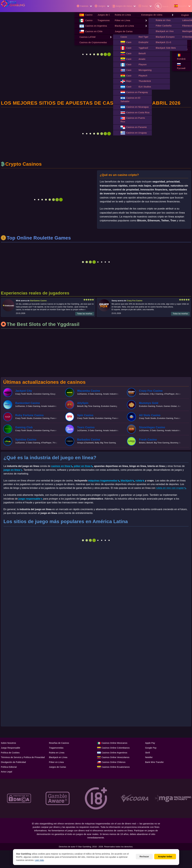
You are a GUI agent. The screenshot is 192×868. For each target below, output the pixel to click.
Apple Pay (150, 743)
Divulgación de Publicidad (13, 762)
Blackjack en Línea (58, 757)
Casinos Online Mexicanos (115, 743)
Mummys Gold (149, 403)
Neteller (149, 757)
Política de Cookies (10, 753)
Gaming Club (24, 428)
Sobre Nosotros (8, 743)
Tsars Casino (86, 428)
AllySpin (83, 403)
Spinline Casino (26, 440)
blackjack (126, 481)
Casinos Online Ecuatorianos (116, 767)
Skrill (148, 753)
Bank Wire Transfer (154, 762)
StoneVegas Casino (152, 428)
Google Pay (151, 748)
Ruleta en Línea (57, 753)
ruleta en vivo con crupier (170, 488)
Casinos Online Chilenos (114, 762)
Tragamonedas (56, 748)
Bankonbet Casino (28, 403)
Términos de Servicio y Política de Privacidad (23, 757)
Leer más (39, 860)
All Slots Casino (150, 415)
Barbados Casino (89, 440)
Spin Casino (85, 415)
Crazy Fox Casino (134, 301)
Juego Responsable (10, 748)
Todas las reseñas (85, 314)
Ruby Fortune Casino (29, 415)
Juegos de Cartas (57, 767)
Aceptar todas (165, 857)
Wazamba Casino (89, 391)
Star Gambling (85, 847)
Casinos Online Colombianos (116, 748)
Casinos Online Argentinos (115, 753)
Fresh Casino (148, 440)
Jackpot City (24, 391)
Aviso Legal (6, 772)
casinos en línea (61, 466)
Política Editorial (9, 767)
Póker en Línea (56, 762)
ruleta (139, 481)
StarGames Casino (38, 301)
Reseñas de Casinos (59, 743)
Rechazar (144, 857)
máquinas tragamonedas (103, 481)
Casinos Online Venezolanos (116, 757)
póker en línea (82, 466)
